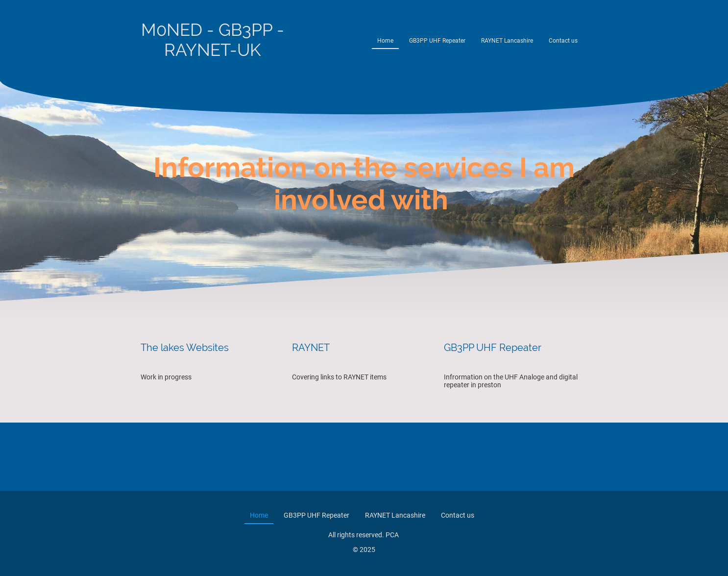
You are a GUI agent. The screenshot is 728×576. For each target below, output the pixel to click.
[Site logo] (212, 69)
